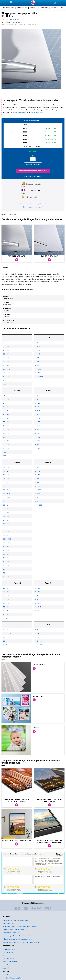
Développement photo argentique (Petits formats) (19, 924)
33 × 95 (6, 408)
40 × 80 (37, 480)
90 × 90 (37, 442)
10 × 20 (37, 465)
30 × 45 (6, 352)
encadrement (43, 8)
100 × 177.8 (7, 642)
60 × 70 (6, 559)
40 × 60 (6, 355)
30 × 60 (37, 476)
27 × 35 (6, 521)
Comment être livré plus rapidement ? (33, 201)
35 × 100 (6, 540)
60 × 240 (38, 604)
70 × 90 (6, 438)
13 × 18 (6, 393)
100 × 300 (7, 616)
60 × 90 (6, 363)
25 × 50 (37, 472)
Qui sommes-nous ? (9, 947)
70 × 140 (38, 491)
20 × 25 (6, 397)
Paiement (6, 979)
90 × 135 (6, 378)
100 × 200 (38, 503)
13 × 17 (6, 472)
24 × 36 (6, 348)
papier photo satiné (19, 112)
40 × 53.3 (38, 355)
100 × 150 (7, 382)
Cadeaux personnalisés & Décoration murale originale (21, 940)
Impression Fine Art (9, 921)
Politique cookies (8, 956)
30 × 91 (6, 533)
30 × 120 (38, 593)
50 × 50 (37, 427)
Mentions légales (8, 950)
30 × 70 (6, 529)
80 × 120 (6, 374)
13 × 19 (6, 476)
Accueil (4, 212)
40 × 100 (6, 548)
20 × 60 (6, 586)
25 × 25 (37, 408)
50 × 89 (6, 555)
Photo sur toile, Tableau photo (13, 927)
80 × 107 (6, 574)
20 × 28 (6, 503)
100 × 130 (7, 450)
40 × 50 (6, 412)
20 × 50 (6, 510)
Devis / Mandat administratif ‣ (33, 176)
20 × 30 (6, 344)
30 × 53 (6, 525)
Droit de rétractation (9, 959)
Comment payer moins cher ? (33, 205)
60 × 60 (37, 431)
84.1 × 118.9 (39, 642)
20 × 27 (6, 499)
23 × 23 (37, 401)
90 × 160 (6, 638)
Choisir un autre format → (33, 120)
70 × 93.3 (38, 367)
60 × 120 (38, 487)
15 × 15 (37, 393)
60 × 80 (37, 363)
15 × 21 (6, 480)
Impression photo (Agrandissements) (15, 918)
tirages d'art (22, 8)
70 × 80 (6, 570)
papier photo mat (35, 112)
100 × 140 (7, 453)
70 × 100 (6, 442)
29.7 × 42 (38, 631)
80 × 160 (38, 495)
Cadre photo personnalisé (11, 930)
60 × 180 (6, 601)
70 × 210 (6, 604)
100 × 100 (38, 446)
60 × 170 (6, 567)
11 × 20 (6, 469)
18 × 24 (37, 344)
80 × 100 (6, 446)
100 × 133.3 (39, 374)
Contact (5, 972)
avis (16, 20)
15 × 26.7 (6, 491)
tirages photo (9, 8)
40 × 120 (6, 593)
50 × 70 (6, 427)
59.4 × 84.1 (38, 638)
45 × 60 (37, 359)
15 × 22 (6, 484)
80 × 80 (37, 438)
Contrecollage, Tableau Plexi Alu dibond (16, 933)
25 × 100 (38, 589)
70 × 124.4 (7, 631)
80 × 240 (6, 608)
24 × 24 (37, 404)
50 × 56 (6, 552)
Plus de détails (20, 891)
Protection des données (10, 962)
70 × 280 (38, 608)
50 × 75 (6, 359)
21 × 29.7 (38, 627)
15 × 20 (37, 340)
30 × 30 (37, 412)
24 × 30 (6, 401)
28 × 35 (6, 404)
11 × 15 (6, 465)
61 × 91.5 (6, 367)
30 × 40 (37, 352)
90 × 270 (6, 612)
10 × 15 (6, 340)
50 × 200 (38, 601)
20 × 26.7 (6, 495)
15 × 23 (6, 487)
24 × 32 (37, 348)
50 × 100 (38, 484)
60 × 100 (6, 563)
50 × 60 (6, 416)
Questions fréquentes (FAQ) (12, 976)
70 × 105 (6, 370)
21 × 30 (6, 514)
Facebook (6, 966)
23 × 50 (6, 518)
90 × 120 (38, 370)
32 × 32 (37, 416)
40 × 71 (6, 627)
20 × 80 (37, 586)
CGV (4, 953)
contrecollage (57, 8)
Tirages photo (13, 212)
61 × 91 (6, 435)
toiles (32, 8)
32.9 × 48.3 (7, 537)
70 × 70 (37, 435)
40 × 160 (38, 597)
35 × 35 (37, 419)
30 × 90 (6, 589)
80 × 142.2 (7, 635)
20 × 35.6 (6, 506)
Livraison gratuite (30, 24)
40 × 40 (37, 423)
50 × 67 (6, 423)
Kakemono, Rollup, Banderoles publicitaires (17, 937)
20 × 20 (37, 397)
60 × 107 (6, 431)
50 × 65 (6, 419)
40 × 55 (6, 544)
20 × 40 (37, 469)
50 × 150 (6, 597)
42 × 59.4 (38, 635)
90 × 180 (38, 499)
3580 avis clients (8, 891)
